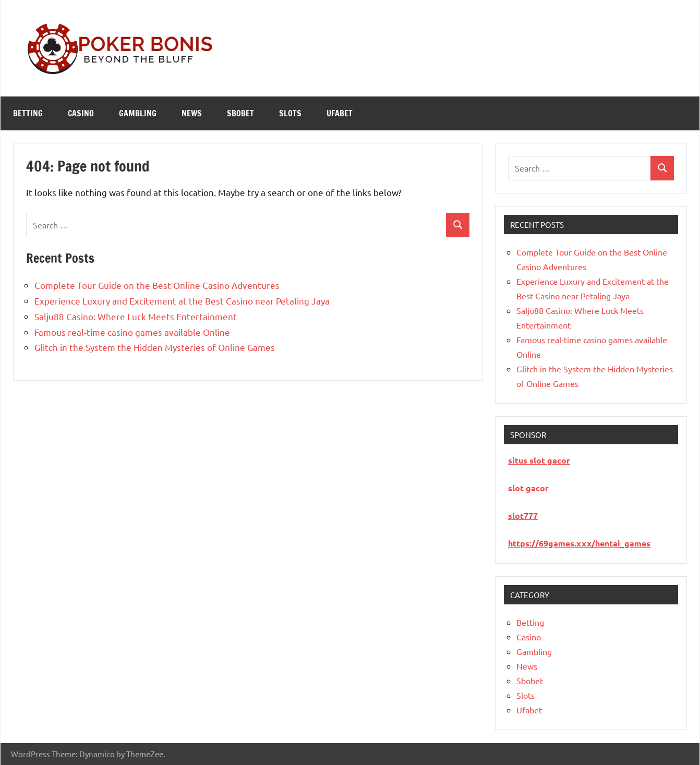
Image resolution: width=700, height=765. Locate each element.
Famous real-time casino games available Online (132, 332)
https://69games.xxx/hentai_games (579, 543)
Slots (290, 113)
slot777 (523, 515)
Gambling (138, 113)
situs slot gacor (539, 460)
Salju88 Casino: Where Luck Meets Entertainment (136, 316)
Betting (28, 113)
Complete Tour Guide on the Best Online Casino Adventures (157, 285)
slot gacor (528, 488)
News (192, 113)
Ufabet (340, 113)
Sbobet (240, 113)
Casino (81, 113)
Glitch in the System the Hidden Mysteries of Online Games (155, 347)
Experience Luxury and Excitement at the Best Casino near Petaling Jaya (182, 301)
